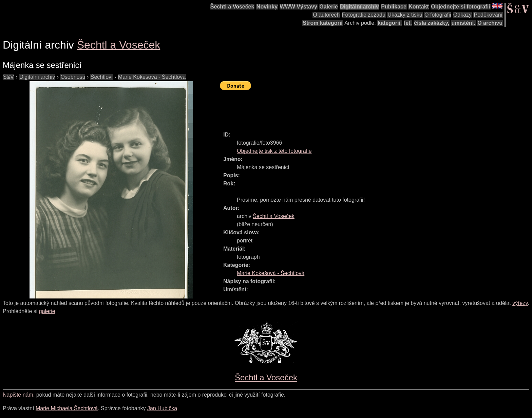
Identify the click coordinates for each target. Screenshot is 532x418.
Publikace (394, 7)
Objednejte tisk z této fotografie (274, 151)
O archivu (490, 23)
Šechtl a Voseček (232, 7)
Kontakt (419, 7)
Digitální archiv (359, 7)
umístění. (463, 23)
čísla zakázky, (432, 23)
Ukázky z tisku (405, 15)
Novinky (267, 7)
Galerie (328, 7)
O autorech (326, 15)
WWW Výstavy (299, 7)
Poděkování (488, 15)
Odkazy (462, 15)
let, (408, 23)
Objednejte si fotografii (460, 7)
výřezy (520, 303)
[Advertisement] (343, 108)
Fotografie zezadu (364, 15)
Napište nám (18, 395)
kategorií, (390, 23)
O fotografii (438, 15)
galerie (47, 311)
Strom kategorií (322, 23)
